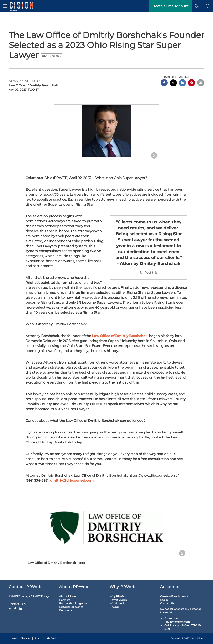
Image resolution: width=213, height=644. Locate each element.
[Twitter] (11, 609)
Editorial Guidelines (71, 607)
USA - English (52, 56)
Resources (66, 610)
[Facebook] (15, 609)
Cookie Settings (51, 638)
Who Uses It (117, 603)
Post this (149, 273)
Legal (14, 638)
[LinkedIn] (20, 609)
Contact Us (17, 604)
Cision (193, 638)
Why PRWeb (118, 596)
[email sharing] (201, 83)
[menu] (5, 6)
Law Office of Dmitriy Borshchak (120, 336)
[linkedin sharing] (182, 83)
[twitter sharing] (173, 83)
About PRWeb (68, 596)
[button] (208, 6)
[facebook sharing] (164, 83)
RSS (37, 638)
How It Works (118, 600)
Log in (164, 600)
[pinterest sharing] (192, 83)
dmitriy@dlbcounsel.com (72, 481)
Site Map (26, 638)
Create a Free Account (174, 596)
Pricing (114, 607)
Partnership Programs (73, 603)
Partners (65, 600)
